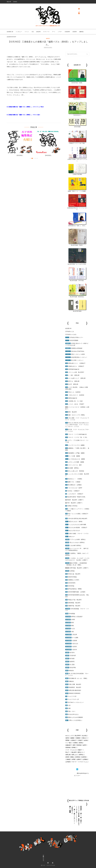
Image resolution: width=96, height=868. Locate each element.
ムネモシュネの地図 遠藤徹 (75, 462)
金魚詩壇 (38, 32)
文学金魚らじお (70, 331)
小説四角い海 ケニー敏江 (74, 401)
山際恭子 (79, 759)
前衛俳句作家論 (71, 577)
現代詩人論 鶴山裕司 (73, 574)
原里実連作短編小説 (72, 369)
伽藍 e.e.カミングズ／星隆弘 (75, 415)
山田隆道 (85, 759)
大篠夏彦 (78, 738)
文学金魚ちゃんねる (71, 334)
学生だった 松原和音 (73, 392)
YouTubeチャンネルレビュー (75, 702)
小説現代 (71, 647)
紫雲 (74, 745)
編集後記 (82, 32)
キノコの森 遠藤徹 (73, 456)
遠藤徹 (72, 738)
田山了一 (68, 752)
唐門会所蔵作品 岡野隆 (73, 589)
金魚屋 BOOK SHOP (11, 37)
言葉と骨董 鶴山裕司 (73, 684)
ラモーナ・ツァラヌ (77, 762)
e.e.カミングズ (69, 736)
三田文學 (71, 635)
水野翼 (73, 759)
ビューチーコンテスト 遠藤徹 (75, 445)
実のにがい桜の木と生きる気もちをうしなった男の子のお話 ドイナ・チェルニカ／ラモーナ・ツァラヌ (77, 425)
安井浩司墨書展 (72, 340)
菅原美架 (79, 745)
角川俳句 (70, 653)
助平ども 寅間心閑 (72, 381)
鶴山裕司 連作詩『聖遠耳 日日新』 (76, 497)
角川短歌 (70, 659)
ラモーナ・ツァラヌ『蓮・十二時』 (77, 437)
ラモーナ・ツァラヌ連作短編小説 (76, 434)
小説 (33, 32)
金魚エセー (70, 536)
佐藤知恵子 (69, 745)
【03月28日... (20, 155)
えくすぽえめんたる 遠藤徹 (75, 459)
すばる (70, 629)
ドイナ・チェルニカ (71, 750)
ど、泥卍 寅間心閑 (72, 375)
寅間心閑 (68, 755)
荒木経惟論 (70, 614)
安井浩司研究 (70, 583)
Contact (15, 2)
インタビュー (19, 32)
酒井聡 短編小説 (71, 398)
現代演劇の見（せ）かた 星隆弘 (76, 678)
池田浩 (67, 738)
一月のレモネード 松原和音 (75, 395)
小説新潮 (71, 641)
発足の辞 (9, 2)
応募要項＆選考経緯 (74, 348)
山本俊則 (68, 762)
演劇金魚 (69, 681)
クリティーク (46, 32)
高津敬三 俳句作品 (71, 506)
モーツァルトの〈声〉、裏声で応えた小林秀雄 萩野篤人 (77, 549)
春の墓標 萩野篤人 (72, 468)
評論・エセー (70, 711)
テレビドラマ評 (71, 696)
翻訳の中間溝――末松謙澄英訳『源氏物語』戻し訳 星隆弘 (76, 564)
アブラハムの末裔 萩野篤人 (76, 539)
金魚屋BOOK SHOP (43, 858)
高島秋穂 (68, 747)
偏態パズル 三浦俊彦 (73, 482)
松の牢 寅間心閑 (72, 384)
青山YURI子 (78, 736)
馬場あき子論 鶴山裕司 (73, 600)
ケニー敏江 (69, 743)
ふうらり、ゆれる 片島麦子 (75, 404)
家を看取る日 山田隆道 (73, 485)
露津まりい (81, 752)
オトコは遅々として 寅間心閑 (75, 378)
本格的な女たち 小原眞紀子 (75, 366)
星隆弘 (72, 757)
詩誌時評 (75, 32)
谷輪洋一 (80, 750)
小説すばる (72, 644)
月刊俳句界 (71, 656)
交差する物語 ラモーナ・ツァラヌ (77, 533)
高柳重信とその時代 (72, 580)
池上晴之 (85, 736)
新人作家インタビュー (74, 360)
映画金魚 (69, 671)
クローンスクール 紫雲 (73, 465)
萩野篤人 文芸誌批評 (74, 617)
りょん (86, 762)
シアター (60, 32)
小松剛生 (75, 743)
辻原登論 (70, 571)
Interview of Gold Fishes (75, 351)
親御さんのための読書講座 (74, 717)
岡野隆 (67, 740)
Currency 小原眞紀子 (72, 491)
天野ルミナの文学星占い (74, 720)
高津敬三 (74, 747)
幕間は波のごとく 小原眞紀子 (75, 363)
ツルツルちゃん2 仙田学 (74, 488)
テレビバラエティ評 (72, 699)
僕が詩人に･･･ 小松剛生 (74, 479)
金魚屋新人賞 (10, 32)
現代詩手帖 (71, 668)
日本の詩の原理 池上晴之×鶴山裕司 (76, 519)
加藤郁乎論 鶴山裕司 (73, 606)
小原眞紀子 (73, 740)
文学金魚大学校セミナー (74, 337)
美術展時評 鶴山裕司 (73, 687)
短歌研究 (70, 662)
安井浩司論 (70, 586)
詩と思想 (70, 665)
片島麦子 (80, 740)
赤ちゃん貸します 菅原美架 (75, 471)
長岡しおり (75, 755)
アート (54, 32)
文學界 (70, 620)
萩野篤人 (81, 755)
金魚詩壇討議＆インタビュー (76, 357)
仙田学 (85, 745)
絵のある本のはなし (72, 714)
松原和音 (84, 757)
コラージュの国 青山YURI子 (75, 372)
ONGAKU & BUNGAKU (73, 693)
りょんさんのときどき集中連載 (76, 525)
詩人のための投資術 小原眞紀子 (76, 528)
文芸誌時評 (67, 32)
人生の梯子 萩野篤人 (73, 545)
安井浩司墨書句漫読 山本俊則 (75, 592)
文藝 (69, 632)
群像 (69, 626)
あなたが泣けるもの (73, 530)
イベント (27, 32)
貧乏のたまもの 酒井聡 (74, 522)
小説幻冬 (71, 650)
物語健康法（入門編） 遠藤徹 (75, 453)
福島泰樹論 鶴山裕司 (73, 603)
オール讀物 (72, 638)
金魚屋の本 (68, 328)
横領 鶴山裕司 (71, 412)
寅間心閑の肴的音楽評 (73, 690)
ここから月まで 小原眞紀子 (74, 494)
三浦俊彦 (68, 759)
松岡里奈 (78, 757)
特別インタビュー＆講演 (75, 354)
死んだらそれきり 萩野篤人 (75, 542)
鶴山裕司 (74, 752)
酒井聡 (81, 743)
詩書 (68, 708)
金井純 (86, 740)
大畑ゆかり (85, 738)
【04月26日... (48, 155)
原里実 (67, 757)
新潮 (69, 623)
